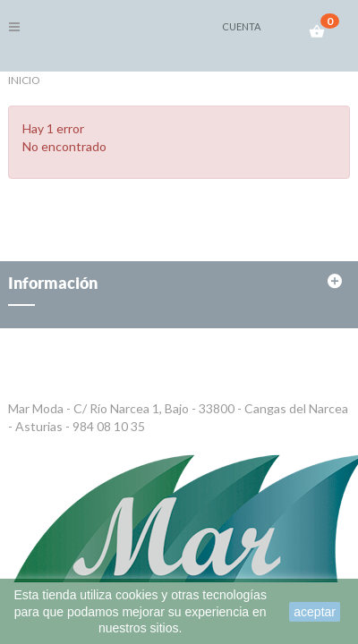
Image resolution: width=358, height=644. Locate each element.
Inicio (24, 80)
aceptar (315, 612)
